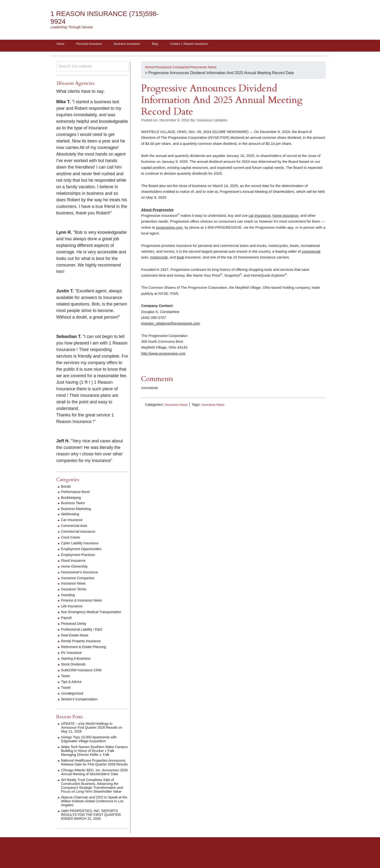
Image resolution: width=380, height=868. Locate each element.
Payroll (67, 623)
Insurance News (178, 406)
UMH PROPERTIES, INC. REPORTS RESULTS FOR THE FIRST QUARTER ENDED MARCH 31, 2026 (94, 832)
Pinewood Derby (75, 629)
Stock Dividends (75, 670)
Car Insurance (73, 521)
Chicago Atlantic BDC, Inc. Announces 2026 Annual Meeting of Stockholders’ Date (94, 783)
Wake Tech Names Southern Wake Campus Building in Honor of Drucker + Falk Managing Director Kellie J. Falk (94, 756)
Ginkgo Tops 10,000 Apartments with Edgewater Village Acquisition (93, 745)
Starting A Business (78, 664)
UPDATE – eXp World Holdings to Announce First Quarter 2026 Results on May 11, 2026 (93, 733)
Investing (69, 597)
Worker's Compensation (82, 705)
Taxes (66, 681)
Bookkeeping (72, 499)
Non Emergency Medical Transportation (82, 615)
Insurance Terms (75, 591)
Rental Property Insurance (84, 646)
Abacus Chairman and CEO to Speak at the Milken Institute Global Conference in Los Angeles (93, 818)
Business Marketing (78, 510)
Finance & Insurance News (84, 602)
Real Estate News (76, 641)
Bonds (67, 488)
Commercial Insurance (80, 533)
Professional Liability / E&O (84, 635)
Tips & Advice (73, 687)
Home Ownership (76, 568)
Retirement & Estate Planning (87, 652)
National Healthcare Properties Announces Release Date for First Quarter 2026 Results (90, 770)
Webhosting (71, 516)
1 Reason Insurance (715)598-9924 (94, 18)
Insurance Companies (80, 580)
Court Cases (72, 539)
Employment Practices (80, 556)
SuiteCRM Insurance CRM (84, 676)
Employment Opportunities (84, 551)
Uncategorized (74, 699)
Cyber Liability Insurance (82, 545)
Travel (66, 693)
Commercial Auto (76, 527)
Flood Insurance (75, 562)
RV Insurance (73, 658)
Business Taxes (75, 504)
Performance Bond (77, 493)
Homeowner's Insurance (82, 574)
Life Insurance (73, 608)
